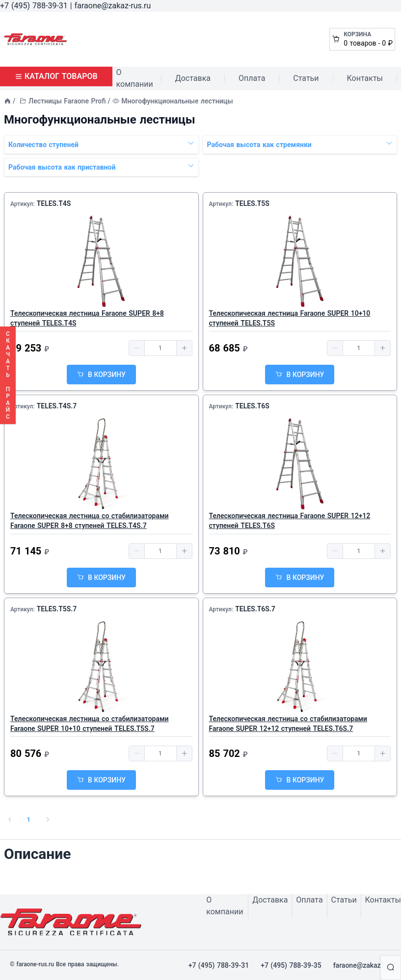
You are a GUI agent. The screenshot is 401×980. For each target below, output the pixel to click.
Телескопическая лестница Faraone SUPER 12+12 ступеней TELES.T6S (290, 521)
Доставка (193, 78)
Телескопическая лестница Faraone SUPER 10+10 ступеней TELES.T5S (290, 318)
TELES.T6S (252, 406)
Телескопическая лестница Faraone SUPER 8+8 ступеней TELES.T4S (87, 318)
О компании (135, 78)
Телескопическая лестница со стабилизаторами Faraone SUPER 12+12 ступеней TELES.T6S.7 (288, 724)
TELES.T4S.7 (57, 406)
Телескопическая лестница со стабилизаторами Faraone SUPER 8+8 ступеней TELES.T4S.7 (90, 521)
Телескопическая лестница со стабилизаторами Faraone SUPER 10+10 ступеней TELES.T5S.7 (90, 724)
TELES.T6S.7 (255, 609)
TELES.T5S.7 (57, 609)
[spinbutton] (160, 348)
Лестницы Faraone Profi (67, 101)
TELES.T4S (54, 203)
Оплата (252, 78)
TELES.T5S (252, 203)
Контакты (365, 78)
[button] (137, 348)
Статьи (306, 78)
